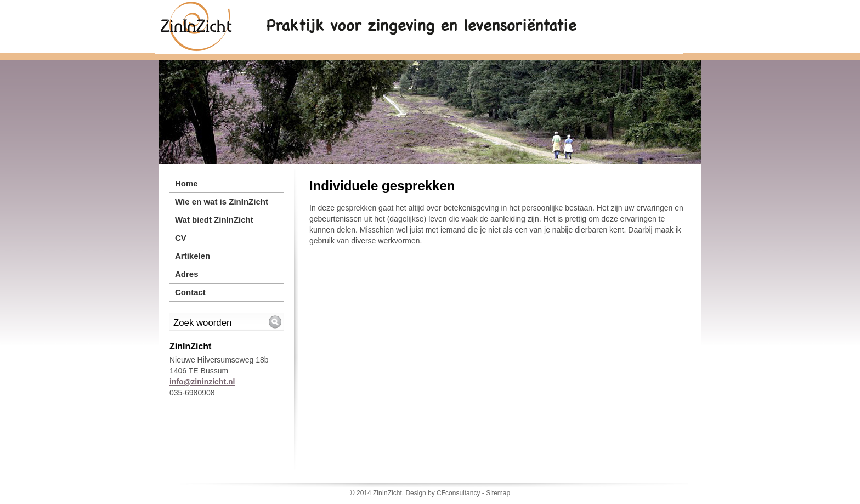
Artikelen (193, 256)
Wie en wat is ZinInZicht (222, 202)
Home (186, 183)
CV (181, 238)
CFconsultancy (458, 493)
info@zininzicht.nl (202, 382)
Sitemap (498, 493)
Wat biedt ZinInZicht (214, 220)
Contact (190, 292)
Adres (187, 274)
